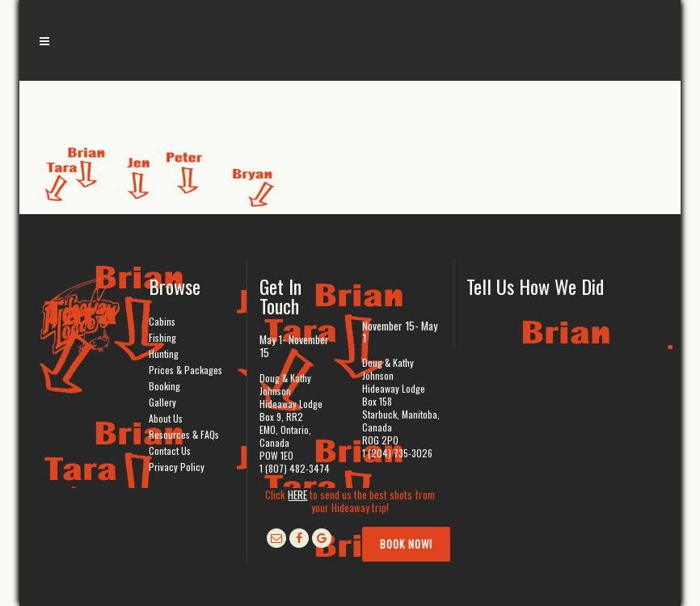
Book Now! (406, 544)
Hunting (164, 353)
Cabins (162, 321)
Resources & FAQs (184, 434)
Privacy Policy (177, 467)
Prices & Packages (186, 370)
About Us (166, 418)
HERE (297, 494)
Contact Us (170, 450)
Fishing (162, 337)
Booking (164, 386)
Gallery (162, 402)
